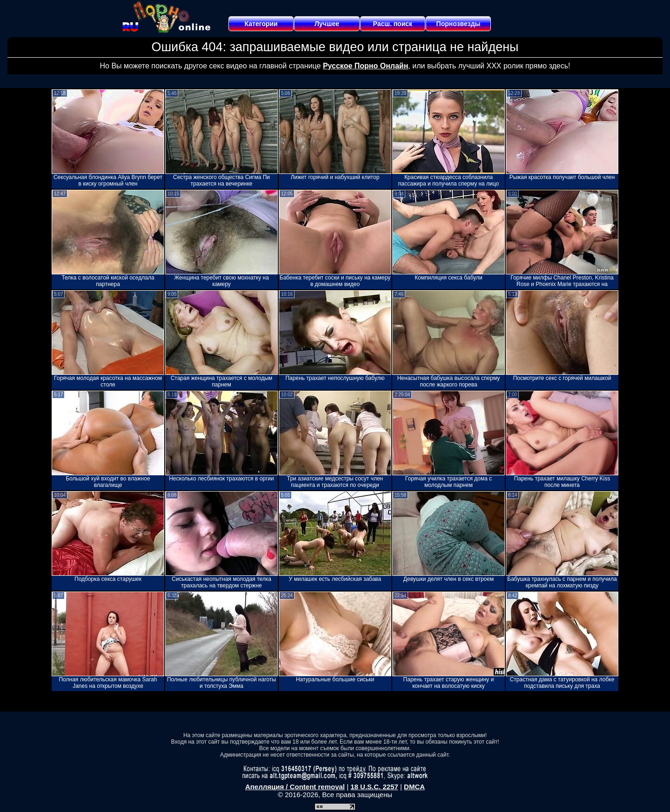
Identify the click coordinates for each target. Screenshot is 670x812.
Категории (261, 24)
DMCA (414, 787)
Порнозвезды (459, 24)
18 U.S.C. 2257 (374, 787)
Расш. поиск (392, 24)
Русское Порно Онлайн (365, 66)
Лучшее (327, 24)
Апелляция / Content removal (295, 787)
